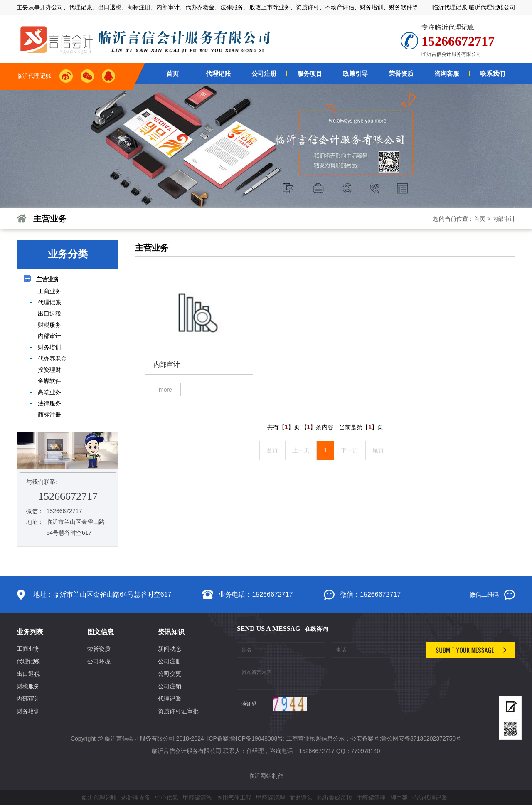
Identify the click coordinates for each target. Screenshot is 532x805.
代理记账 (28, 661)
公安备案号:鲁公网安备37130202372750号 (406, 738)
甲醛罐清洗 (197, 798)
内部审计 (504, 219)
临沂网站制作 (266, 776)
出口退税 (28, 674)
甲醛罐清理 (271, 798)
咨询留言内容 (329, 677)
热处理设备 (136, 798)
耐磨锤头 (301, 798)
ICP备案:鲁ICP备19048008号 (245, 738)
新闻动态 (170, 649)
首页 (480, 219)
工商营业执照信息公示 (315, 738)
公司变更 (170, 674)
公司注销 (170, 686)
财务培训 (28, 711)
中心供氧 (167, 798)
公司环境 (99, 661)
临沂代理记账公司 (492, 7)
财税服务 (28, 686)
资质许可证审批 (178, 711)
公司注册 (170, 661)
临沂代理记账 (450, 7)
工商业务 (28, 649)
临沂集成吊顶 (335, 798)
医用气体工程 (234, 798)
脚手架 (399, 798)
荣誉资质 (99, 649)
